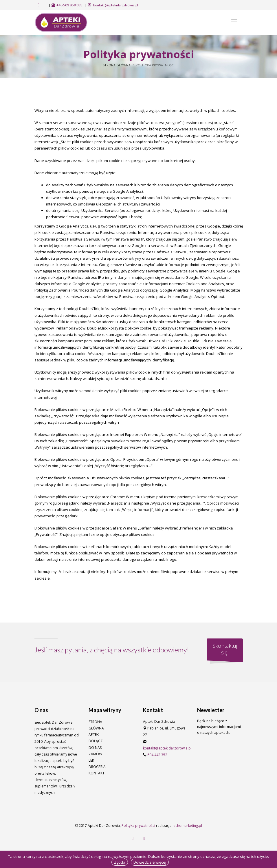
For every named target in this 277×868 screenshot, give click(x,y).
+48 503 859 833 (69, 5)
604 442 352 (157, 755)
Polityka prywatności (138, 826)
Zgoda (120, 862)
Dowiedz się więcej (150, 862)
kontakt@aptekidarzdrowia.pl (115, 5)
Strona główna (117, 65)
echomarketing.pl (188, 826)
